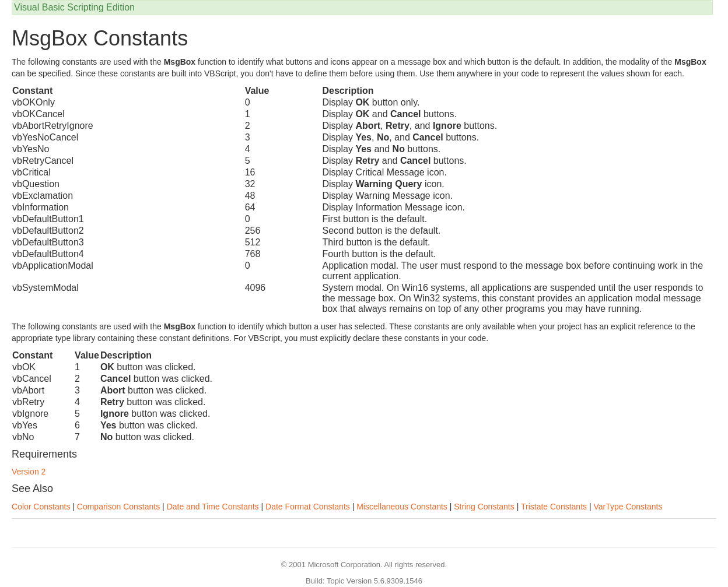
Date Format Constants (308, 507)
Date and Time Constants (213, 507)
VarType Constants (628, 507)
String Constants (484, 507)
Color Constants (41, 507)
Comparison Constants (118, 507)
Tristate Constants (554, 507)
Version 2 (29, 472)
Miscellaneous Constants (402, 507)
